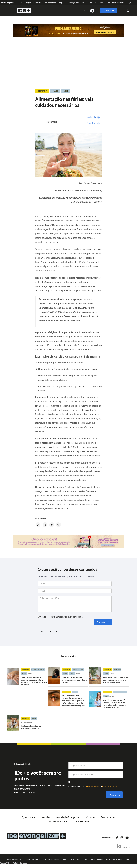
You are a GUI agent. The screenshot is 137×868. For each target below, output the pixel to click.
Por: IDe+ (30, 674)
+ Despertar (42, 91)
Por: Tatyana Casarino (26, 722)
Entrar (85, 11)
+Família (116, 692)
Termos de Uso (92, 786)
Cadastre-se (109, 11)
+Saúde (24, 674)
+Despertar (25, 669)
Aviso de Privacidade (112, 786)
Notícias (46, 817)
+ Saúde (55, 91)
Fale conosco (82, 821)
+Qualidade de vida (38, 669)
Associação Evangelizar (68, 817)
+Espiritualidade (78, 669)
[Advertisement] (69, 67)
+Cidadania (117, 669)
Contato (90, 817)
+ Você (65, 91)
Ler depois (91, 117)
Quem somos (28, 817)
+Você (72, 674)
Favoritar (91, 123)
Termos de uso (108, 817)
